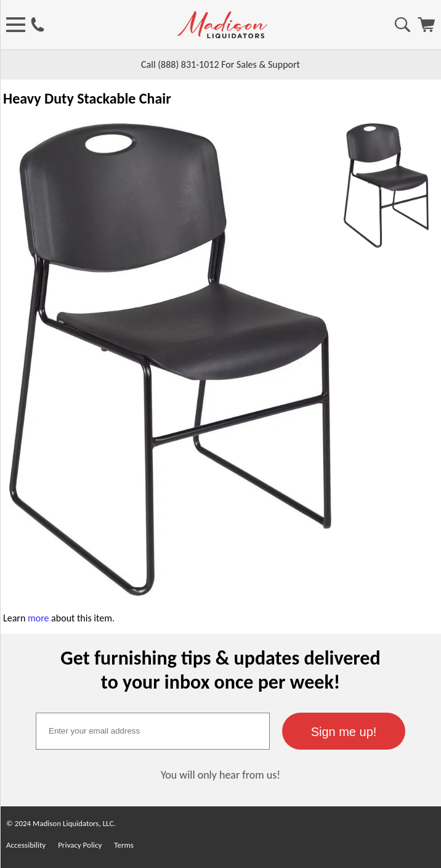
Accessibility (26, 845)
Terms (124, 845)
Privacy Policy (80, 845)
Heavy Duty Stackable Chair (87, 98)
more (38, 618)
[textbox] (153, 731)
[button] (344, 731)
